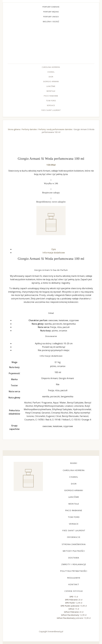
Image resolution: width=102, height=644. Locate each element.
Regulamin (74, 578)
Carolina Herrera (51, 67)
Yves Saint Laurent (51, 110)
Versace (51, 105)
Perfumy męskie (51, 12)
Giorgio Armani (51, 82)
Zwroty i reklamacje (74, 564)
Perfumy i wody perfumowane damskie (55, 129)
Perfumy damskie (51, 7)
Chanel (51, 72)
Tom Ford (51, 101)
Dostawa (74, 558)
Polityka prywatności (74, 571)
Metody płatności (74, 551)
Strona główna (14, 129)
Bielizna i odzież (51, 22)
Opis (54, 249)
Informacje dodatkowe (54, 253)
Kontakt (74, 584)
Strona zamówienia (74, 544)
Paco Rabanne (51, 96)
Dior (51, 77)
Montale (51, 91)
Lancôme (51, 86)
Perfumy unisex (51, 17)
